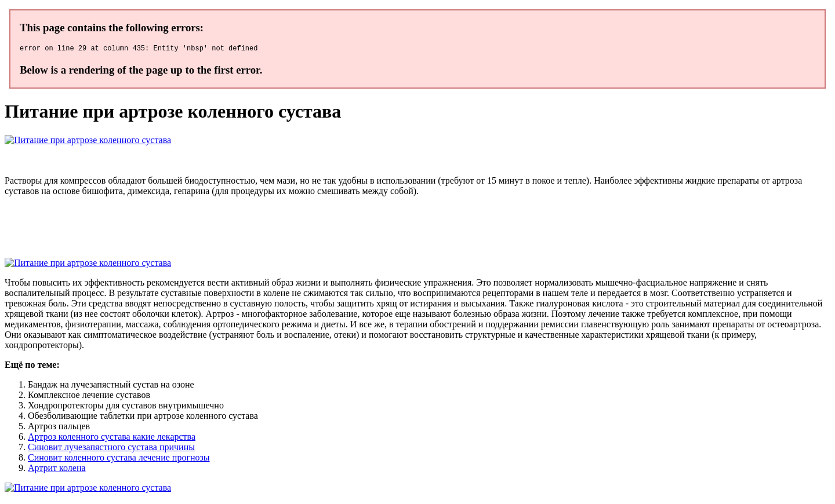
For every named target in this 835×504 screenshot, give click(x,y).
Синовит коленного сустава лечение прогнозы (119, 459)
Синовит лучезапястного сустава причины (111, 449)
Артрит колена (57, 470)
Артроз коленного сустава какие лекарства (112, 438)
